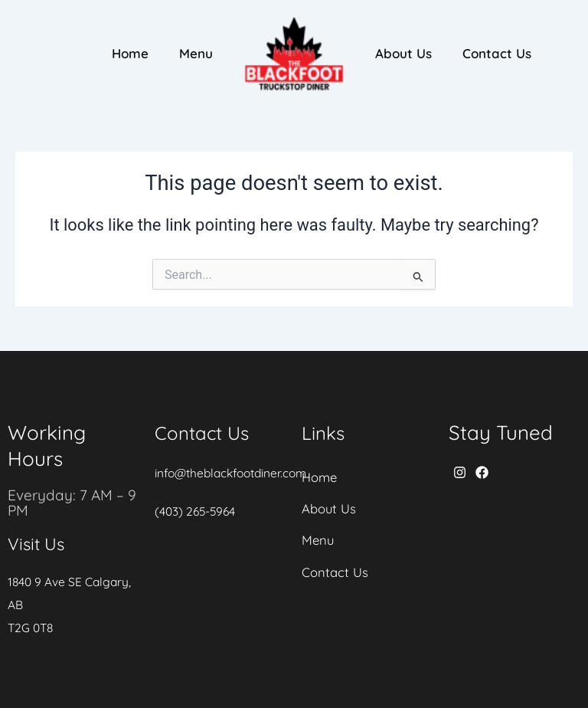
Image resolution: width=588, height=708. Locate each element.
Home (130, 53)
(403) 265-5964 (197, 511)
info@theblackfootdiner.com (234, 473)
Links (325, 433)
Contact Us (497, 53)
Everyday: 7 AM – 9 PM (73, 502)
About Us (403, 53)
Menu (196, 53)
